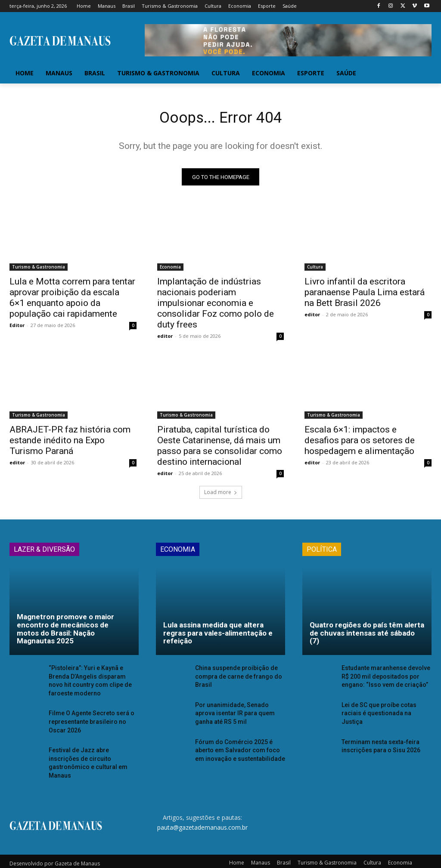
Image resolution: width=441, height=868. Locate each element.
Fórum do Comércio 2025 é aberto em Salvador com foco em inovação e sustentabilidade (239, 749)
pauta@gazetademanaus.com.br (202, 816)
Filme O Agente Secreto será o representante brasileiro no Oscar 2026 (92, 721)
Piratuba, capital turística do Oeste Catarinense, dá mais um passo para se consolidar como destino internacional (220, 449)
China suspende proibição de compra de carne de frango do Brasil (235, 678)
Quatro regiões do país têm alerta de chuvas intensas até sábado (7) (367, 636)
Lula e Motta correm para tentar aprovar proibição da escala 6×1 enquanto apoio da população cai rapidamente (72, 301)
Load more (221, 495)
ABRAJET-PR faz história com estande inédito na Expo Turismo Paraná (70, 443)
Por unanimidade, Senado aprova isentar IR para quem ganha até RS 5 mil (239, 714)
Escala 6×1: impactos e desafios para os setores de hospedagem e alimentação (360, 443)
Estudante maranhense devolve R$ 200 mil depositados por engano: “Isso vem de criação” (385, 678)
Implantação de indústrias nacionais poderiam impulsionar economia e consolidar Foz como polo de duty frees (216, 306)
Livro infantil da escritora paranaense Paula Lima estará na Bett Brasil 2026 (365, 295)
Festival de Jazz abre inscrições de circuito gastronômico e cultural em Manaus (91, 757)
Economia (170, 270)
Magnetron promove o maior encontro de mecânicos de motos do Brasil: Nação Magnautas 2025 (65, 632)
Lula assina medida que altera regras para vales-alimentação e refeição (218, 636)
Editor (17, 328)
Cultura (315, 270)
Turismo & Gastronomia (39, 270)
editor (165, 339)
